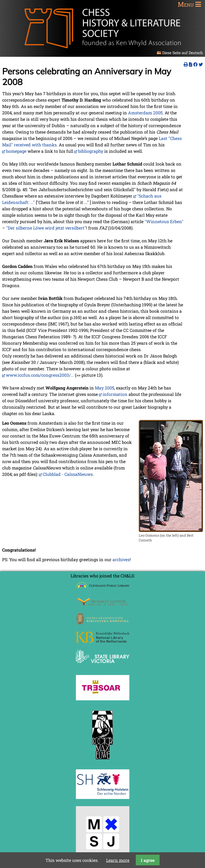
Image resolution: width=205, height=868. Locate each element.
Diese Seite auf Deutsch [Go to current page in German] (183, 53)
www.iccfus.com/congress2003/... (40, 375)
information (115, 394)
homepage (16, 151)
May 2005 (105, 388)
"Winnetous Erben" (164, 221)
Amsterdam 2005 (145, 113)
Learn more (118, 860)
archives (121, 559)
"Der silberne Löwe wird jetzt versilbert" (46, 228)
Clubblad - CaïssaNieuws (68, 474)
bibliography (91, 151)
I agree (148, 860)
